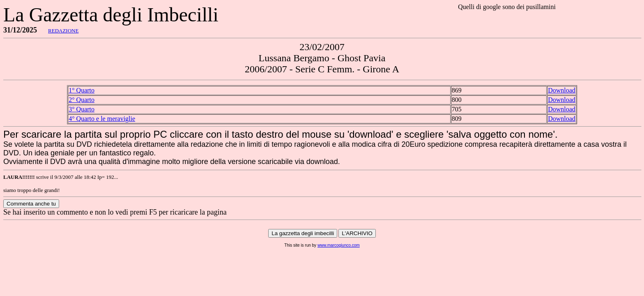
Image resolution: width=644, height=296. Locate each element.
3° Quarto (82, 109)
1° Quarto (82, 90)
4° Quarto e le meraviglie (102, 119)
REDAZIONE (63, 31)
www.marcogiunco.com (339, 245)
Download (562, 90)
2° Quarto (82, 100)
